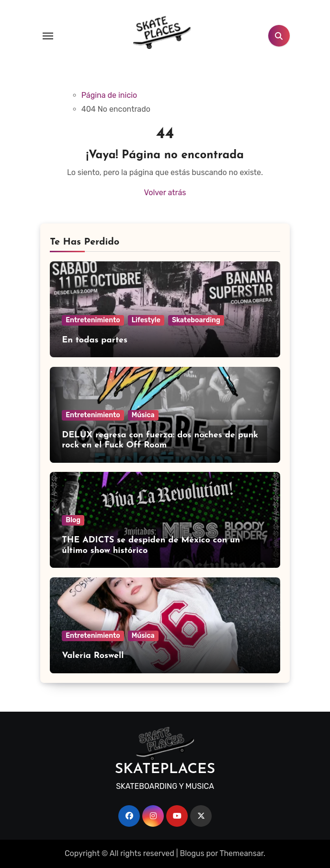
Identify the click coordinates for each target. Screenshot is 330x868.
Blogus (192, 853)
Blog (73, 520)
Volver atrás (165, 193)
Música (143, 415)
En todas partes (95, 340)
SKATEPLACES (165, 769)
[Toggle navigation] (48, 36)
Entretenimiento (93, 320)
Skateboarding (196, 320)
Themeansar (241, 853)
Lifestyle (146, 320)
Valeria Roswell (93, 656)
